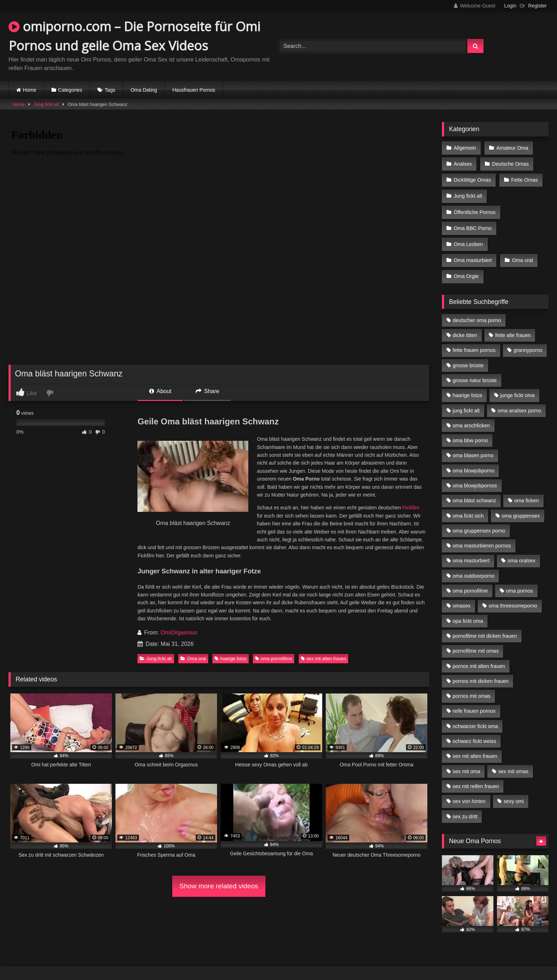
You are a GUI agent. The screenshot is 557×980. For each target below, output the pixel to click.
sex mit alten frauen (324, 658)
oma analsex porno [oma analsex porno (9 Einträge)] (519, 401)
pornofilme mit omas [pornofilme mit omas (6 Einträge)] (476, 642)
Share (207, 391)
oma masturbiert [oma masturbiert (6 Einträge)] (471, 551)
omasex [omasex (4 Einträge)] (461, 596)
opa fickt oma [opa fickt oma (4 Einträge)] (468, 612)
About (160, 391)
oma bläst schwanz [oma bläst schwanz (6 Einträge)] (474, 491)
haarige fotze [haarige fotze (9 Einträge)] (467, 386)
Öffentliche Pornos (475, 208)
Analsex (463, 162)
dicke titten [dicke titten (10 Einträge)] (465, 326)
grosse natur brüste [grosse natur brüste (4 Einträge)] (475, 371)
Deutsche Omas (510, 162)
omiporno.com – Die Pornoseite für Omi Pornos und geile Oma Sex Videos (134, 36)
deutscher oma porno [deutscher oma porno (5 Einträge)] (477, 311)
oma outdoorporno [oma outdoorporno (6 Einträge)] (474, 567)
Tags (110, 90)
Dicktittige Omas (472, 178)
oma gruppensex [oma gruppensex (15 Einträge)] (521, 507)
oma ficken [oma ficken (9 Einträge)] (526, 491)
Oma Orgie (466, 268)
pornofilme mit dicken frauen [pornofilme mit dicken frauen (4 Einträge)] (485, 627)
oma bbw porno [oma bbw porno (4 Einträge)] (470, 431)
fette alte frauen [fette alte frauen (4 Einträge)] (513, 326)
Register (537, 6)
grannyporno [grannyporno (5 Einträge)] (528, 341)
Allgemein (465, 148)
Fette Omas (524, 178)
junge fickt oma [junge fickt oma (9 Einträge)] (517, 386)
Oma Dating (144, 90)
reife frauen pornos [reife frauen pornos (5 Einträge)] (474, 702)
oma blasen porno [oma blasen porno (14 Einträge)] (473, 446)
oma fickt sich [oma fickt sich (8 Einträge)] (468, 507)
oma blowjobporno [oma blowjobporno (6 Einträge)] (474, 461)
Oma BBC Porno (473, 223)
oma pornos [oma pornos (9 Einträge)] (519, 582)
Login (510, 6)
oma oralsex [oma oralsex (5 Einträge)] (521, 551)
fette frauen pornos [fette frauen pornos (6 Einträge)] (474, 341)
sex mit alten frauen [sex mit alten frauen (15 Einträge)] (475, 747)
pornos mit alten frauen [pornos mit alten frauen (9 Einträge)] (479, 657)
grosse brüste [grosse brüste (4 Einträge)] (468, 356)
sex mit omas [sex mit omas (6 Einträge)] (513, 762)
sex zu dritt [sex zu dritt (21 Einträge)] (465, 807)
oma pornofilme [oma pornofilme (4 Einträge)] (470, 582)
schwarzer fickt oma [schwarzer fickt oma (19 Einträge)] (475, 717)
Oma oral (193, 658)
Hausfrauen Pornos (194, 90)
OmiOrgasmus (179, 633)
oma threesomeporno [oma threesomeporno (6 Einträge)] (513, 596)
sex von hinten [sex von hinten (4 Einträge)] (469, 792)
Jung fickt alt (46, 104)
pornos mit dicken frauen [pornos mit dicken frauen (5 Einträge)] (481, 672)
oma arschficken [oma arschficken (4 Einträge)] (471, 416)
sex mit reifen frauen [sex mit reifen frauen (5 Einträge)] (476, 777)
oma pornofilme (274, 658)
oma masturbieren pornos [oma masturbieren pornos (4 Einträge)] (482, 536)
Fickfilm (411, 508)
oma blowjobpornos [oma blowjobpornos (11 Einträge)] (475, 476)
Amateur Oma (512, 148)
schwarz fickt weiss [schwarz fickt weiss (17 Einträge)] (474, 732)
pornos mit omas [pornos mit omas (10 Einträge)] (471, 687)
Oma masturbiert (473, 253)
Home (30, 90)
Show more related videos (219, 886)
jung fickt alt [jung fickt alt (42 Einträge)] (466, 401)
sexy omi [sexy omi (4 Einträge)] (514, 792)
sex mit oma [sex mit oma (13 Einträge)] (466, 762)
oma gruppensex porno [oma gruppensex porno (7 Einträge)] (479, 521)
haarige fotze (231, 658)
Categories (70, 90)
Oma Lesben (468, 238)
